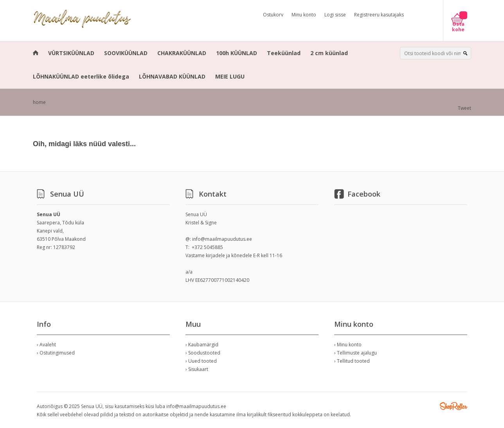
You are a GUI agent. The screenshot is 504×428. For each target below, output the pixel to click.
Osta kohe (458, 27)
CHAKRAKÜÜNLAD (182, 53)
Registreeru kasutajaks (379, 15)
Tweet (464, 108)
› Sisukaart (197, 369)
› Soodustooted (203, 353)
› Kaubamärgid (202, 345)
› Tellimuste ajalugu (355, 353)
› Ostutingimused (56, 353)
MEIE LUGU (230, 76)
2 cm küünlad (329, 53)
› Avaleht (46, 345)
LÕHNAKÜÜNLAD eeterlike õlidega (81, 76)
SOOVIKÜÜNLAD (126, 53)
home (39, 102)
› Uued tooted (201, 361)
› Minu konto (348, 345)
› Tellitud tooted (352, 361)
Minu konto (304, 15)
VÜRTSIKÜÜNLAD (71, 53)
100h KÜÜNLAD (237, 53)
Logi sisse (335, 15)
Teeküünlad (284, 53)
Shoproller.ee (454, 406)
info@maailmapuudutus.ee (222, 239)
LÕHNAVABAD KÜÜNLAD (172, 76)
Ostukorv (273, 15)
